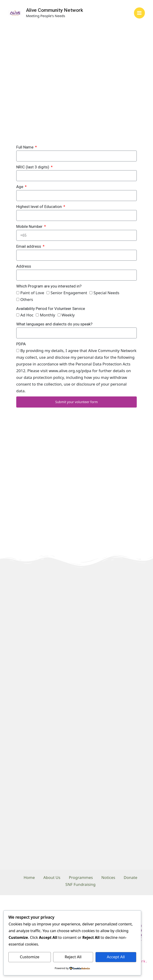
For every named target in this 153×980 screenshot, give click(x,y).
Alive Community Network (55, 10)
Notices (109, 877)
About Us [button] (51, 877)
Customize (30, 957)
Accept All (116, 957)
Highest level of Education (39, 207)
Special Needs (106, 293)
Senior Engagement (69, 293)
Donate (132, 877)
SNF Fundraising (81, 884)
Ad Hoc (27, 315)
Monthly (48, 315)
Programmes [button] (81, 877)
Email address (29, 246)
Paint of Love (32, 293)
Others (27, 299)
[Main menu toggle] (140, 13)
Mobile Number (30, 226)
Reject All (73, 957)
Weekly (68, 315)
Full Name (25, 147)
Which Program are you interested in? (49, 286)
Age (20, 187)
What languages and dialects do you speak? (54, 324)
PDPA (21, 344)
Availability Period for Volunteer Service (51, 309)
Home (28, 877)
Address (24, 266)
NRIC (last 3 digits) (33, 167)
